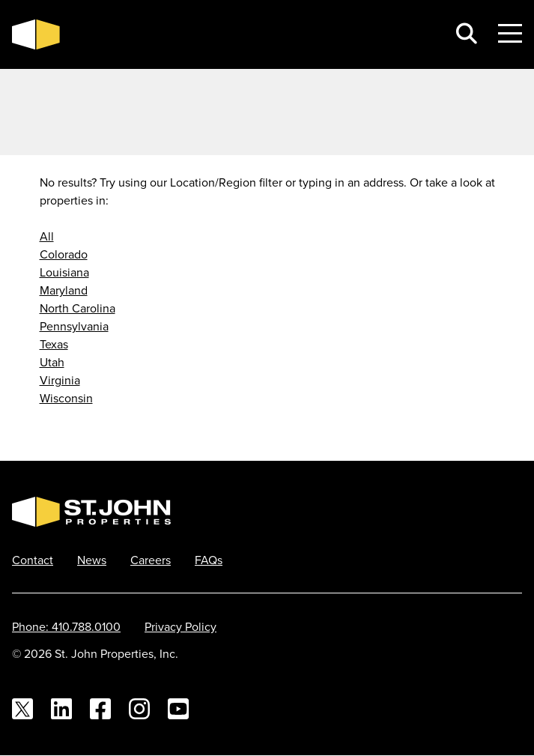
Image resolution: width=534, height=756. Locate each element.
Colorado (64, 254)
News (92, 560)
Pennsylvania (74, 326)
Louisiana (64, 272)
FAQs (209, 560)
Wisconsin (66, 398)
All (47, 236)
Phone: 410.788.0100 (66, 626)
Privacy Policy (180, 626)
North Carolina (78, 308)
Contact (33, 560)
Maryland (64, 290)
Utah (52, 362)
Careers (151, 560)
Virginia (60, 380)
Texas (54, 344)
